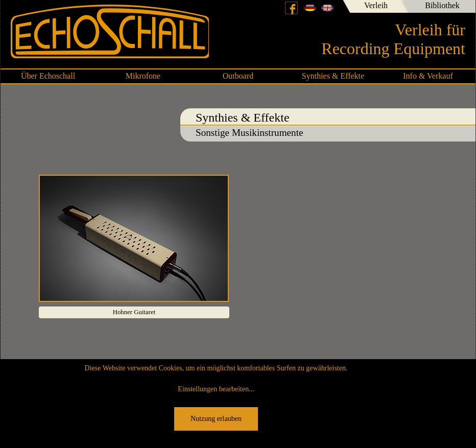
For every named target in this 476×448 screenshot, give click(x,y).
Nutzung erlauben (216, 419)
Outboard (238, 76)
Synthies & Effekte (333, 76)
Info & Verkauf (428, 76)
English (327, 8)
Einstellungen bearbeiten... (216, 389)
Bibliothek (442, 5)
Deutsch (310, 8)
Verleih (376, 5)
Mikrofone (143, 76)
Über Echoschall (48, 76)
